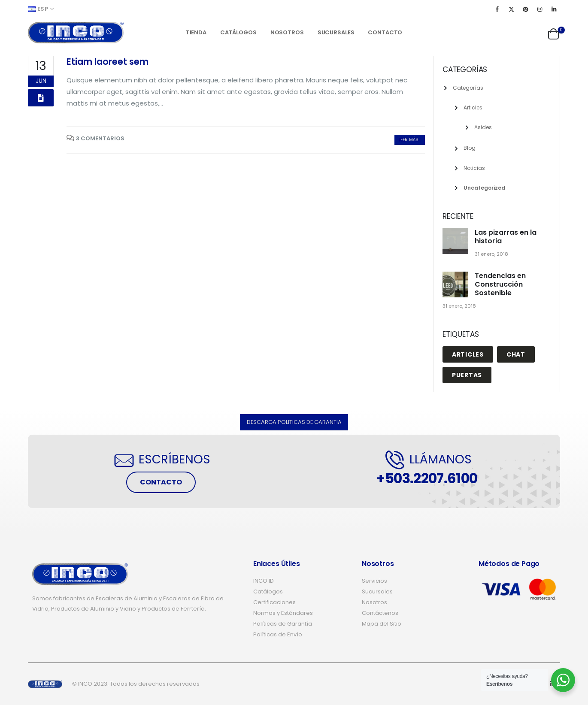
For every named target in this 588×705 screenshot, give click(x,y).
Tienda (196, 32)
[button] (294, 422)
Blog (470, 148)
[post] (456, 242)
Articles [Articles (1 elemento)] (468, 354)
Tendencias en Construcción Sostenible (500, 284)
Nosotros (287, 32)
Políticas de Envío (278, 634)
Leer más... (410, 140)
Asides (483, 127)
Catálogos (238, 32)
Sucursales (336, 32)
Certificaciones (274, 602)
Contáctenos (380, 613)
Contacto (385, 32)
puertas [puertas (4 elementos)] (467, 375)
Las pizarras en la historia (506, 237)
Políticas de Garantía (283, 624)
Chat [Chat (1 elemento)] (516, 354)
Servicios (374, 581)
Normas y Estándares (283, 613)
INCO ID (264, 581)
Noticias (474, 168)
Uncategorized (484, 188)
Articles (473, 107)
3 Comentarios (100, 138)
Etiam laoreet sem (108, 62)
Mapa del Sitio (382, 624)
